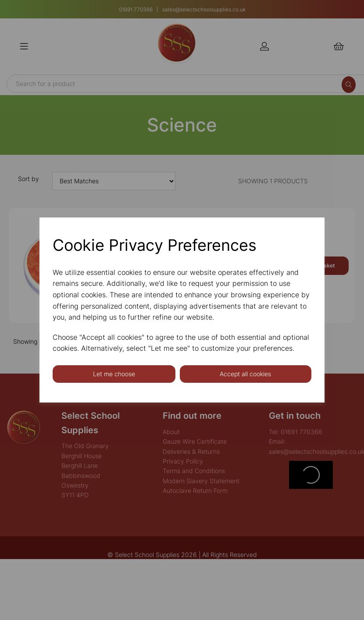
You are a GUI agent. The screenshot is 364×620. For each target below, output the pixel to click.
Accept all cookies (245, 374)
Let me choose (114, 374)
